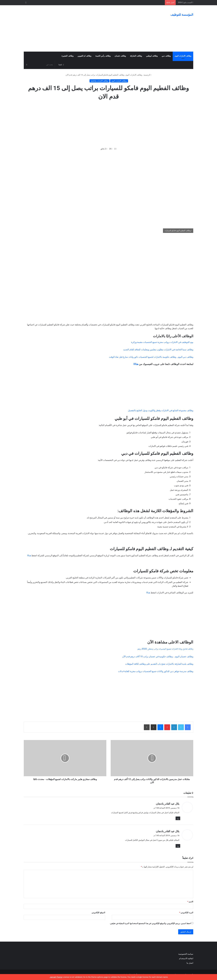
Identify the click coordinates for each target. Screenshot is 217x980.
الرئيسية (147, 75)
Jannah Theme (56, 977)
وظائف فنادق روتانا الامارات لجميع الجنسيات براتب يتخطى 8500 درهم (165, 649)
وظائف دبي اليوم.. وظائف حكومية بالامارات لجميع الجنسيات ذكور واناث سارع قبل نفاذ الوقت (151, 357)
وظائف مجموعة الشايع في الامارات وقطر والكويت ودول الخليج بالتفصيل (161, 410)
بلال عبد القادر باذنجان (168, 804)
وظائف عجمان (120, 56)
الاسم (190, 902)
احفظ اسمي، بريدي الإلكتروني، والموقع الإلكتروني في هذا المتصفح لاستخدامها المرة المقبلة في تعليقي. (150, 923)
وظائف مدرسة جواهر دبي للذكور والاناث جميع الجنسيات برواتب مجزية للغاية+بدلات (156, 671)
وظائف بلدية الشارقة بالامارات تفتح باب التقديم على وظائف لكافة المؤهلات (159, 664)
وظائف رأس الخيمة (103, 56)
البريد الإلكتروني (186, 913)
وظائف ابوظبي (152, 56)
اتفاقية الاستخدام (186, 958)
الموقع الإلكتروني (98, 913)
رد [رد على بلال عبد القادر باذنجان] (178, 818)
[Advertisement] (80, 28)
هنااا (29, 556)
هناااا (136, 364)
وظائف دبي (166, 56)
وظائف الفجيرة (67, 56)
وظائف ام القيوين (84, 56)
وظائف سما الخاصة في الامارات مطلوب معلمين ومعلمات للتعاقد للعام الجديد (158, 350)
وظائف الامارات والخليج (100, 81)
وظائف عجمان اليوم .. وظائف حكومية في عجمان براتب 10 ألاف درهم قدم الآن (158, 657)
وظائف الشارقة (136, 56)
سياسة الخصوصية (186, 954)
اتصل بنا (190, 963)
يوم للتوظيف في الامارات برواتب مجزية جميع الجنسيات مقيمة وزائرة (162, 342)
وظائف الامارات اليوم (183, 56)
